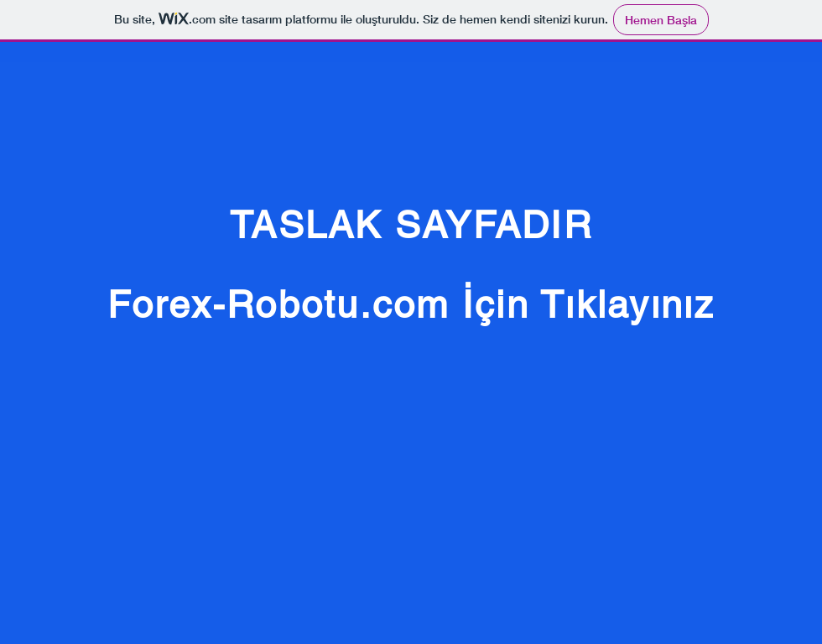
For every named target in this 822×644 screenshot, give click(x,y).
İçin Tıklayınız (589, 304)
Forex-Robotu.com (278, 304)
